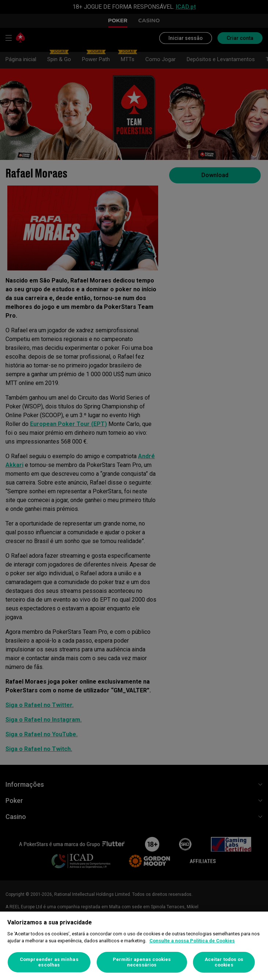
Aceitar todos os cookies (224, 962)
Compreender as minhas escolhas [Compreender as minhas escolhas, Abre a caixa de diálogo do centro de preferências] (49, 962)
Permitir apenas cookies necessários (142, 962)
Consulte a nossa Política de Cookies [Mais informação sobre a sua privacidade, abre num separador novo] (192, 941)
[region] (134, 946)
